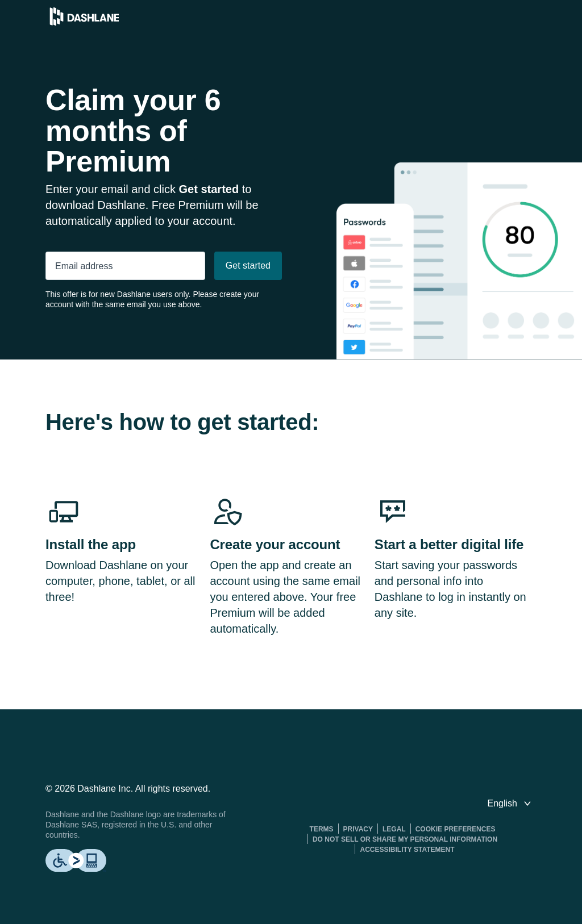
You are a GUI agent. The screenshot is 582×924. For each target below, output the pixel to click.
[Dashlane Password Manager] (84, 22)
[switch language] (510, 804)
